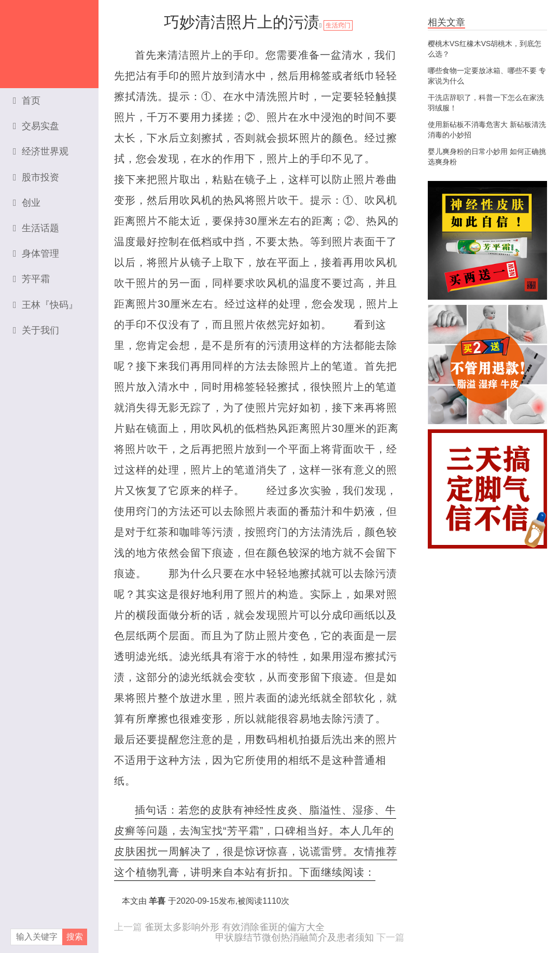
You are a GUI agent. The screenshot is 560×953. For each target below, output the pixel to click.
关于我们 (36, 330)
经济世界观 (41, 151)
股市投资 (36, 177)
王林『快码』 (45, 305)
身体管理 (36, 254)
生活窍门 (338, 25)
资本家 (49, 39)
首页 (27, 101)
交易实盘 (36, 126)
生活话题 (36, 228)
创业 (27, 203)
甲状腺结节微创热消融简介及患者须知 (295, 937)
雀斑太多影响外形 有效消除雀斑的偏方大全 (235, 927)
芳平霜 (31, 279)
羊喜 (157, 901)
